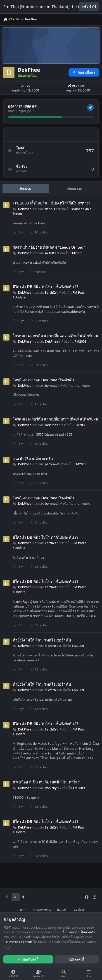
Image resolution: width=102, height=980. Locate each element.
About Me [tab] (74, 189)
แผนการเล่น (82, 386)
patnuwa (51, 464)
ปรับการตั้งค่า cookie (18, 942)
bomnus (51, 386)
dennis (50, 209)
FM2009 (76, 253)
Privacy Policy (42, 910)
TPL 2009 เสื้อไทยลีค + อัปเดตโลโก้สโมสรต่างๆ (51, 203)
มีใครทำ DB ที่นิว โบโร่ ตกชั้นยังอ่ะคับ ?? (45, 287)
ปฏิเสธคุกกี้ (76, 959)
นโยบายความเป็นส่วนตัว (78, 932)
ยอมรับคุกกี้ (28, 959)
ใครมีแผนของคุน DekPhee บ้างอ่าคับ (43, 380)
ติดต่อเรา (63, 910)
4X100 (49, 253)
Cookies (79, 910)
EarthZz (51, 292)
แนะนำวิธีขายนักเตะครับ (33, 458)
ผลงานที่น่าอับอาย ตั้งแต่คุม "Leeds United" (49, 247)
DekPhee (25, 209)
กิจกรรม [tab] (26, 189)
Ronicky (51, 788)
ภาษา (22, 910)
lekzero (50, 646)
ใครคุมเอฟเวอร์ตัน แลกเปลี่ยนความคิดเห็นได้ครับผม (55, 335)
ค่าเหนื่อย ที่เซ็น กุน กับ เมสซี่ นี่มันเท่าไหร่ (46, 782)
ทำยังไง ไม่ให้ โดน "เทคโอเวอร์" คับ (42, 640)
